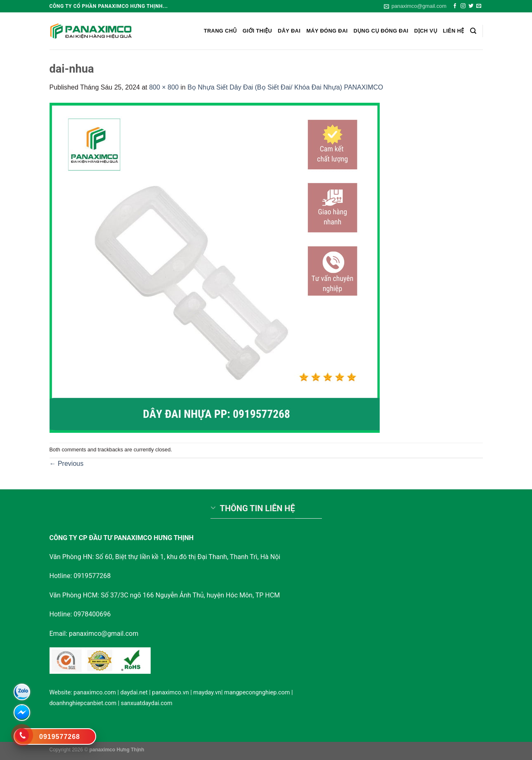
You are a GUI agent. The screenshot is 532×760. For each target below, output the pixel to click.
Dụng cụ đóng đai (381, 31)
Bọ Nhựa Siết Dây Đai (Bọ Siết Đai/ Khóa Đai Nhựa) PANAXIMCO (285, 87)
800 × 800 (164, 87)
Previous (67, 464)
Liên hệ (454, 31)
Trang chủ (220, 31)
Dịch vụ (426, 31)
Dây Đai (289, 31)
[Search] (473, 31)
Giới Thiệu (257, 31)
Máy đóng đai (327, 31)
